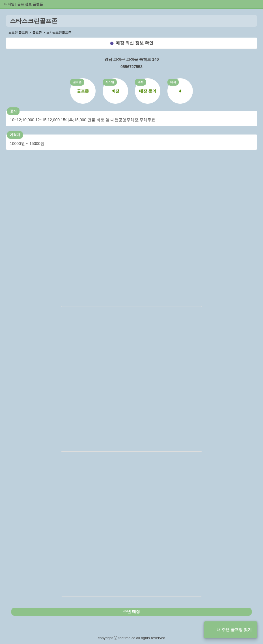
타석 (173, 82)
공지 (13, 111)
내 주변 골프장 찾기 (234, 630)
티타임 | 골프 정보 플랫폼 (24, 4)
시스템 (110, 82)
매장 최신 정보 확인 (134, 43)
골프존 (77, 82)
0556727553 (131, 67)
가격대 (15, 135)
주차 (141, 82)
